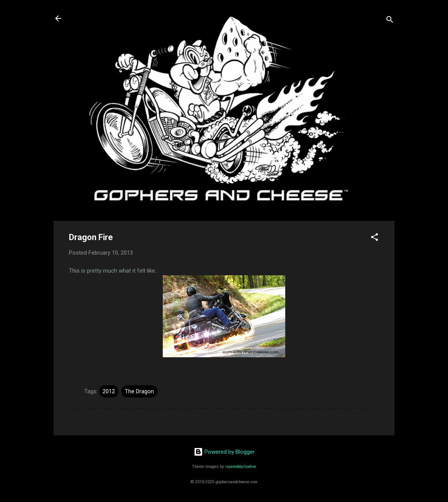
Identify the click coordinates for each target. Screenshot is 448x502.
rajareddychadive (241, 467)
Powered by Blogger (224, 452)
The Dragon (139, 391)
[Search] (390, 21)
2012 (109, 391)
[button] (374, 238)
